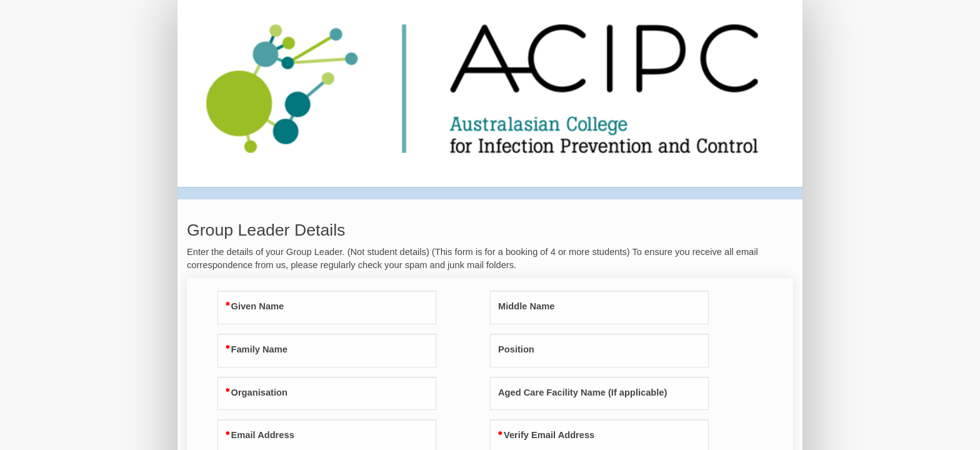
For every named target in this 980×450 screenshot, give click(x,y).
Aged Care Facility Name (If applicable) (582, 392)
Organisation (259, 392)
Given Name (258, 306)
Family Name (259, 349)
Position (516, 349)
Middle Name (526, 306)
